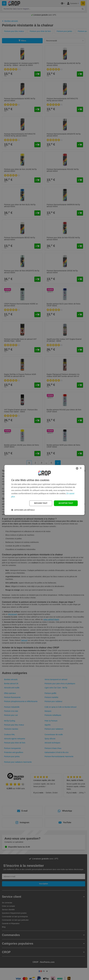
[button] (23, 510)
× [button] (81, 468)
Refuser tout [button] (41, 503)
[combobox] (77, 468)
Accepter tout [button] (66, 503)
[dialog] (44, 490)
